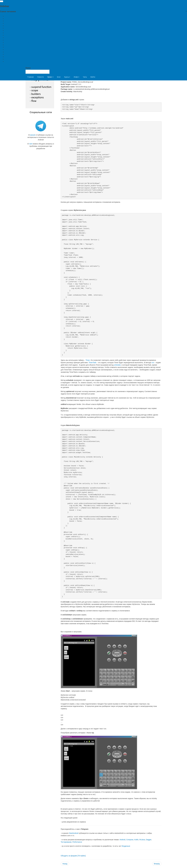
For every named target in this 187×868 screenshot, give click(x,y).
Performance (77, 842)
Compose (130, 840)
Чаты (85, 77)
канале (33, 135)
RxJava (142, 840)
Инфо (77, 77)
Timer (88, 360)
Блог (59, 77)
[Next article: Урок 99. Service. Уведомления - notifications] (157, 864)
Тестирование (66, 842)
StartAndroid (74, 833)
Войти (93, 77)
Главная (30, 77)
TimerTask (93, 363)
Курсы (67, 77)
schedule (117, 365)
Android (122, 840)
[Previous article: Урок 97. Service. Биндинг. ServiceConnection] (65, 864)
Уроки (50, 77)
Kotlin (136, 840)
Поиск (28, 68)
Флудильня (126, 846)
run (153, 363)
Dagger (149, 840)
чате (31, 144)
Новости (40, 77)
